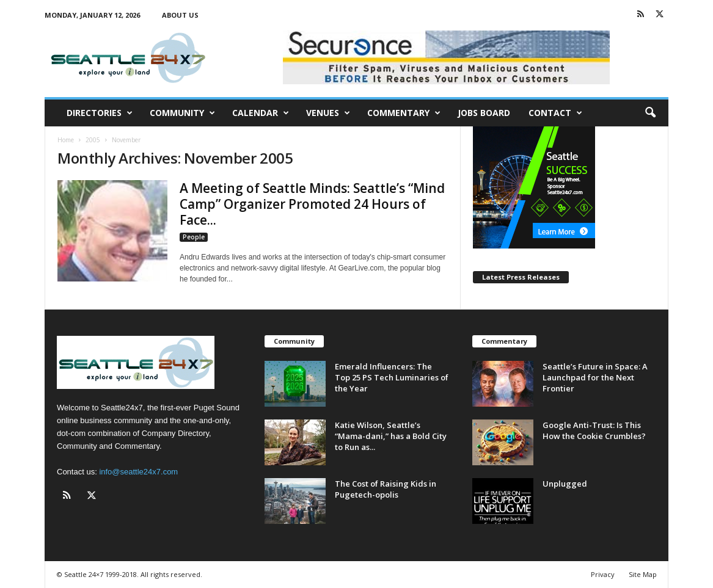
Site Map (643, 574)
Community (182, 113)
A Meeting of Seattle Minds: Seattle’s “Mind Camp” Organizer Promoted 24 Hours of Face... (312, 204)
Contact (555, 113)
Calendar (261, 113)
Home (66, 140)
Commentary (404, 113)
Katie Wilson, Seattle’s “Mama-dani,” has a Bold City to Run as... (391, 436)
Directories (100, 113)
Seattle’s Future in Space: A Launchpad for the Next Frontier (595, 377)
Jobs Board (484, 113)
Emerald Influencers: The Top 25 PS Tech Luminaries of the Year (392, 377)
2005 (93, 140)
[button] (650, 113)
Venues (328, 113)
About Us (180, 15)
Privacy (603, 574)
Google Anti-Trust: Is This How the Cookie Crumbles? (595, 430)
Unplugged (565, 484)
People (194, 237)
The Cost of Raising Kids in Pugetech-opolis (386, 489)
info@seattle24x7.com (138, 472)
